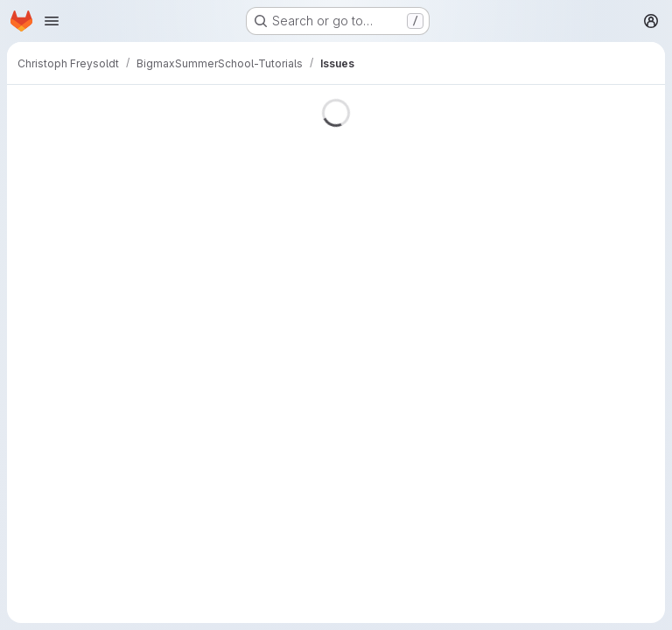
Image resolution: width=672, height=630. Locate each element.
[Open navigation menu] (52, 21)
